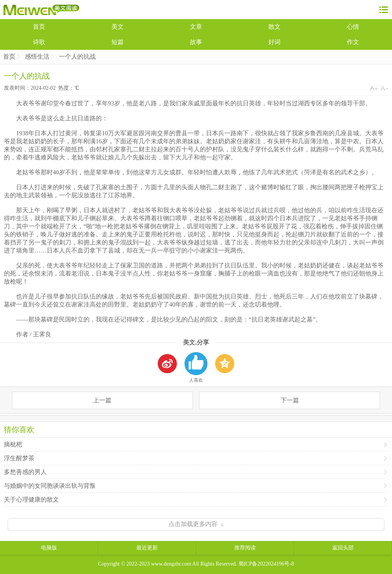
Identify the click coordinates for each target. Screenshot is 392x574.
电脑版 (49, 548)
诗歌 (39, 42)
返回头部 (343, 548)
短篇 (118, 42)
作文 (353, 42)
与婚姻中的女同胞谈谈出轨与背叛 (50, 486)
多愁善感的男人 (25, 472)
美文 (118, 27)
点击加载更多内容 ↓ (196, 524)
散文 (274, 27)
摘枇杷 (13, 444)
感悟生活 (37, 57)
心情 (353, 27)
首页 (39, 27)
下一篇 (290, 400)
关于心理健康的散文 (31, 499)
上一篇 (102, 400)
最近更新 (147, 548)
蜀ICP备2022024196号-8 (266, 564)
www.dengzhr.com (171, 564)
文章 (196, 27)
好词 (274, 42)
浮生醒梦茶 (19, 458)
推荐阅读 (245, 548)
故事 (196, 42)
